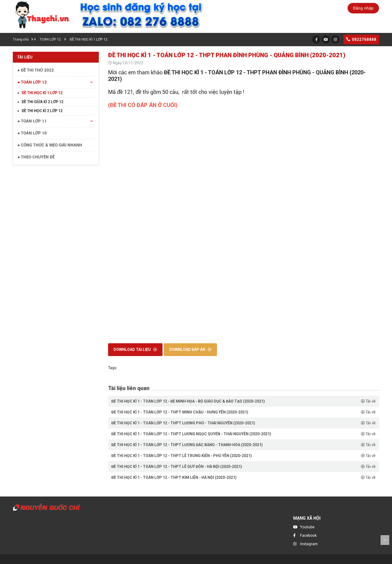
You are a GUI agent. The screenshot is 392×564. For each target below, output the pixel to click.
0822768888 (361, 39)
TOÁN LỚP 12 (50, 39)
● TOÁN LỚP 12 (56, 82)
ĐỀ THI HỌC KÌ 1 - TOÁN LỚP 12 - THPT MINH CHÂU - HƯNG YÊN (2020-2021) (180, 412)
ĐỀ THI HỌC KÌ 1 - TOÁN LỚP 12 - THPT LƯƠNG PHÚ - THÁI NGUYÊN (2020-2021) (183, 423)
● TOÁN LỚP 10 (32, 133)
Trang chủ (21, 39)
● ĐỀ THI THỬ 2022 (36, 70)
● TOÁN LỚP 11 (56, 121)
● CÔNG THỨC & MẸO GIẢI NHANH (50, 145)
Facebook (308, 535)
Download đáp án (190, 350)
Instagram (309, 544)
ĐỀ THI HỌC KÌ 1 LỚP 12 (88, 39)
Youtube (307, 527)
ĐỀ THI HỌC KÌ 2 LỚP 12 (42, 111)
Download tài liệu (135, 350)
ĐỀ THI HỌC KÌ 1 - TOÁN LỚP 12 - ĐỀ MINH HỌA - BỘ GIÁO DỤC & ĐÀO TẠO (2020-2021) (188, 401)
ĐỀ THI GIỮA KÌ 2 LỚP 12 (43, 102)
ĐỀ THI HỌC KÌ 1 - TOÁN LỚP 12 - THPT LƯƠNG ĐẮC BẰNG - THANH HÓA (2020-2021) (187, 445)
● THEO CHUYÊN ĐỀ (36, 157)
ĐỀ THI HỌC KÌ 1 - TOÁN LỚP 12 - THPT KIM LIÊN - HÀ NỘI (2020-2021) (174, 477)
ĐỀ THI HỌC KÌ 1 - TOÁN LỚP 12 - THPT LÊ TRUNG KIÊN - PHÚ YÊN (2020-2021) (182, 456)
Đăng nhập (363, 8)
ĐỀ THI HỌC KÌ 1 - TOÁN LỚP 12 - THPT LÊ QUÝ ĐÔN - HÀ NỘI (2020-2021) (177, 467)
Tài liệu (25, 57)
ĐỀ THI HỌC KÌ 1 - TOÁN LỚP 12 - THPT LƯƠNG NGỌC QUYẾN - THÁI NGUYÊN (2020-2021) (191, 434)
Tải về (368, 401)
